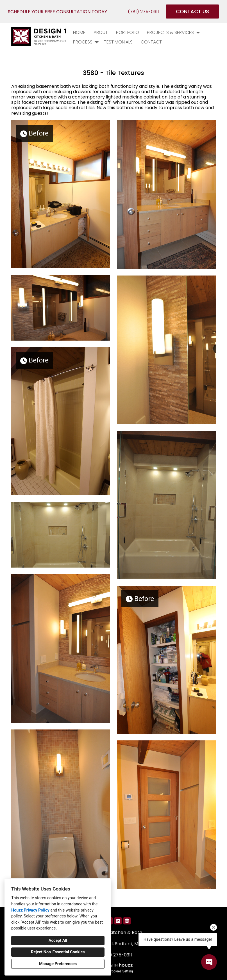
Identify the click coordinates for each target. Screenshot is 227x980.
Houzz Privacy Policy (30, 910)
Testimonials (118, 42)
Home (79, 32)
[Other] (127, 921)
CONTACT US (192, 11)
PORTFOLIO (128, 32)
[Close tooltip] (214, 927)
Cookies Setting (121, 971)
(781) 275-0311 (143, 12)
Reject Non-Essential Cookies (58, 952)
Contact (151, 42)
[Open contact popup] (209, 962)
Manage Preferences (58, 964)
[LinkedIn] (118, 921)
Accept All (58, 941)
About (101, 32)
